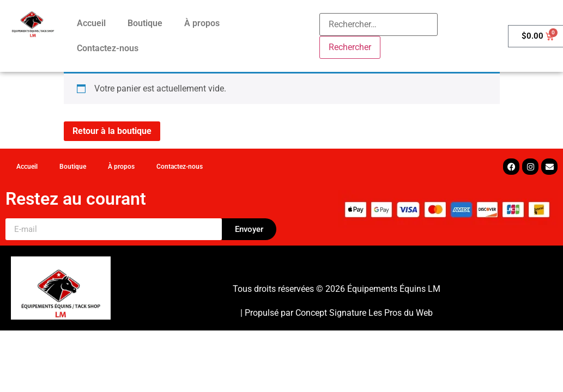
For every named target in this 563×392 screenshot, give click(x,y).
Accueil (91, 23)
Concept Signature (332, 313)
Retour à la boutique (112, 131)
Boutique (145, 23)
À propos (202, 23)
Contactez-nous (108, 48)
